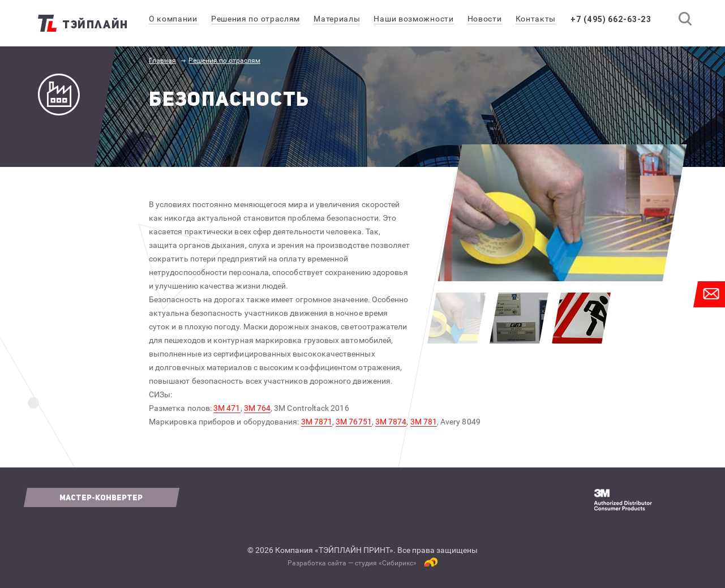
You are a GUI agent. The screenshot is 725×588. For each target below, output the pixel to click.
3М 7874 (391, 422)
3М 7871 (317, 422)
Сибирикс (398, 563)
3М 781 (424, 422)
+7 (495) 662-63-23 (613, 19)
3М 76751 (354, 422)
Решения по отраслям (224, 61)
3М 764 (257, 408)
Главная (162, 61)
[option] (562, 213)
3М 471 (227, 408)
